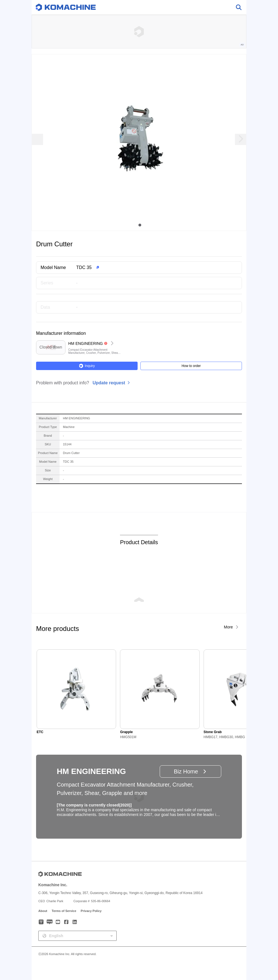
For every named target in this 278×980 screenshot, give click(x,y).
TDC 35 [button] (84, 267)
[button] (148, 268)
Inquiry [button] (87, 366)
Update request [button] (109, 383)
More (228, 627)
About (43, 911)
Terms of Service (64, 911)
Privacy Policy (91, 911)
